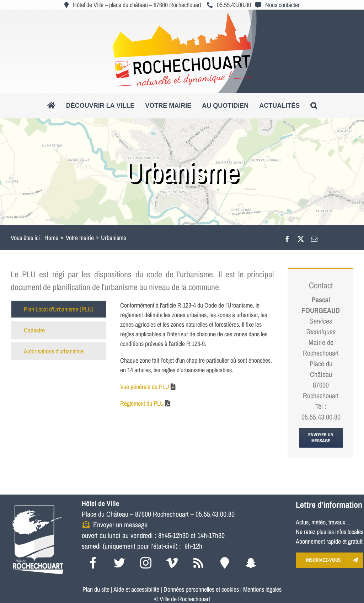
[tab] (59, 309)
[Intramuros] (225, 563)
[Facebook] (287, 238)
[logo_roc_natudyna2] (182, 15)
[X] (301, 238)
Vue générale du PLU (145, 387)
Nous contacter (282, 5)
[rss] (198, 563)
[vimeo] (172, 563)
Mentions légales (262, 589)
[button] (314, 106)
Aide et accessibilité (136, 589)
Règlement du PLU (142, 403)
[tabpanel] (197, 358)
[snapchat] (251, 563)
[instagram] (146, 563)
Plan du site (96, 589)
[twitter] (119, 563)
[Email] (314, 238)
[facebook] (93, 563)
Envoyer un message (120, 525)
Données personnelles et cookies (201, 589)
